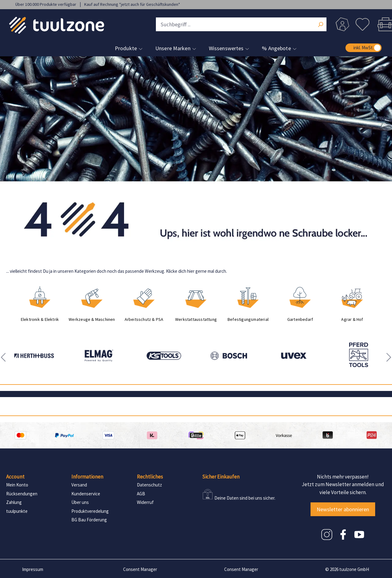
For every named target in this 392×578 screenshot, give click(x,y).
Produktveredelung (90, 511)
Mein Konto (17, 485)
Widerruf (145, 502)
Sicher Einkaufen (221, 477)
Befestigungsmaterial (248, 319)
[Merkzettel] (362, 24)
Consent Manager (140, 569)
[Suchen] (320, 25)
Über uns (80, 502)
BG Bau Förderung (89, 520)
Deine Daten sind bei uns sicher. (245, 498)
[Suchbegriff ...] (241, 24)
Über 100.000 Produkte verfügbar (46, 4)
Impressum (33, 569)
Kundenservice (86, 494)
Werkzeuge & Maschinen (92, 319)
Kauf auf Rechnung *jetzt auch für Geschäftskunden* (132, 4)
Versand (79, 485)
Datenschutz (149, 485)
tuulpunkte (17, 511)
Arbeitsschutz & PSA (144, 319)
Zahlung (14, 502)
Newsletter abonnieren (343, 509)
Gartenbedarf (300, 319)
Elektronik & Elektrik (40, 319)
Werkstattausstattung (196, 319)
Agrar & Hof (352, 319)
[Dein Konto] (342, 24)
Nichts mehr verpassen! (343, 477)
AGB (141, 494)
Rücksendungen (22, 494)
